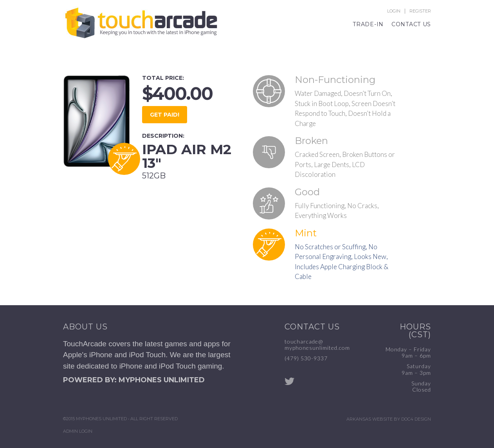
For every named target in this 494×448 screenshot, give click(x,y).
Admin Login (78, 431)
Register (420, 11)
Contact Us (411, 24)
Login (394, 11)
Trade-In (368, 24)
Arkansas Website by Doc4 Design (389, 419)
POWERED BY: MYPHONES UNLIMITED (134, 380)
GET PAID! (165, 115)
